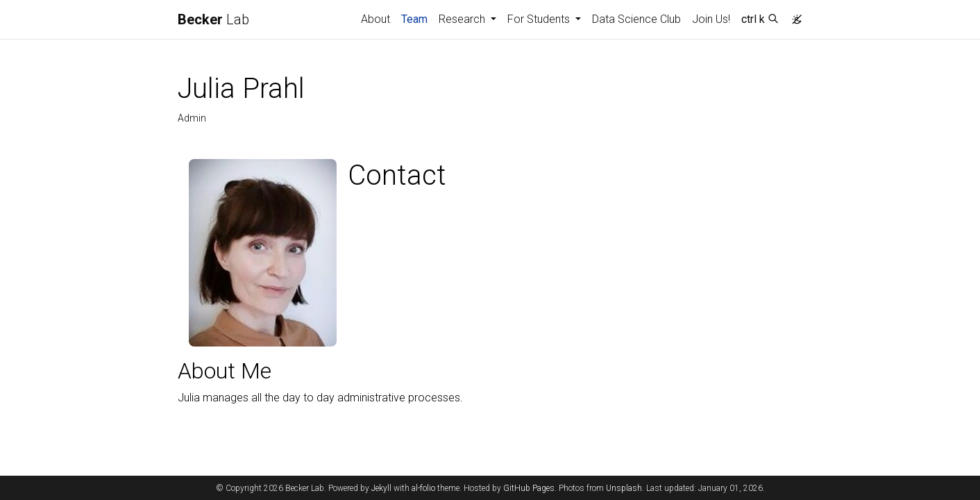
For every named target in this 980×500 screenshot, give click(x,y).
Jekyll (381, 488)
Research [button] (463, 19)
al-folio (423, 488)
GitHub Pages (529, 488)
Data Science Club (636, 19)
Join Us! (711, 19)
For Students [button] (540, 19)
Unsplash (624, 488)
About (375, 19)
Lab (213, 19)
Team (417, 18)
